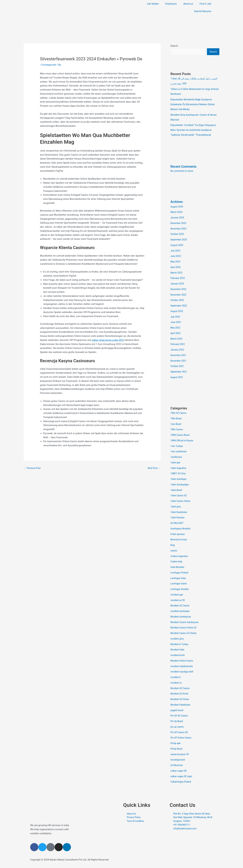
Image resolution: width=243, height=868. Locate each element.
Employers (171, 4)
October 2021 (178, 366)
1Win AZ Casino (179, 413)
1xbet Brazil (177, 490)
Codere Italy (177, 562)
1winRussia (177, 457)
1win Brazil (176, 424)
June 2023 (176, 256)
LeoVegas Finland (180, 573)
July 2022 (176, 317)
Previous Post (33, 468)
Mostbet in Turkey (180, 645)
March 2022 (177, 339)
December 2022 (179, 289)
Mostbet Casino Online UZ (185, 628)
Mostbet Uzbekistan (181, 705)
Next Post (153, 468)
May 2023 (176, 262)
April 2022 (176, 334)
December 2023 (179, 223)
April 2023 (176, 267)
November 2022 (179, 295)
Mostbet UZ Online (181, 700)
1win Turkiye (177, 446)
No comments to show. (183, 171)
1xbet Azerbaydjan (180, 485)
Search (174, 46)
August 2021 (177, 378)
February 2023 (178, 278)
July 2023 (176, 251)
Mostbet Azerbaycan (182, 617)
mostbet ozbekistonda (183, 667)
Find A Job (205, 4)
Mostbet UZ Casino (181, 689)
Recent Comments (185, 167)
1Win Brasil (177, 419)
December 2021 (179, 356)
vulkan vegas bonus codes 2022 (109, 340)
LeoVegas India (179, 579)
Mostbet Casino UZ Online (185, 633)
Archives (177, 202)
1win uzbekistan (179, 452)
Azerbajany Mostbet (181, 529)
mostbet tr (176, 678)
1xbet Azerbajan (179, 479)
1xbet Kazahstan (179, 512)
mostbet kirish (178, 655)
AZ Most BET (178, 523)
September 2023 (179, 240)
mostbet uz (177, 683)
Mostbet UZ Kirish (180, 694)
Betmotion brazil (179, 540)
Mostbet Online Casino (183, 661)
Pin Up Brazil (177, 722)
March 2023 (177, 273)
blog (173, 545)
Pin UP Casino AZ (180, 733)
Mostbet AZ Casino (181, 606)
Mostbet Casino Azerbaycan (186, 623)
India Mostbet (178, 567)
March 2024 (177, 212)
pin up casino (178, 727)
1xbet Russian (178, 518)
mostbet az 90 (178, 601)
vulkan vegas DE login (182, 777)
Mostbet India (178, 650)
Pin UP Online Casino (182, 738)
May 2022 (176, 328)
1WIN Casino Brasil (181, 435)
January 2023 (178, 284)
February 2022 (178, 344)
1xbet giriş (176, 507)
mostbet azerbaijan (181, 611)
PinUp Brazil (177, 749)
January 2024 (178, 218)
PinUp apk (176, 744)
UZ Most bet (177, 766)
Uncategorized (49, 65)
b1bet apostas (178, 534)
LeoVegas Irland (179, 584)
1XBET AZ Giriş (179, 474)
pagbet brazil (177, 711)
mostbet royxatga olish (183, 672)
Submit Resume (203, 11)
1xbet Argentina (179, 468)
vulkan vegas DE (179, 771)
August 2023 (177, 245)
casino (174, 551)
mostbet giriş (178, 639)
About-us (188, 4)
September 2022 (179, 306)
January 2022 (178, 350)
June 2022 (176, 322)
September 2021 (179, 372)
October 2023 (178, 234)
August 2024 (177, 207)
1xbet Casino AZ (179, 496)
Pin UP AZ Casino (180, 716)
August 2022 (177, 312)
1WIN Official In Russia (183, 441)
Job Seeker (153, 4)
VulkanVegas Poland (182, 782)
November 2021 (179, 361)
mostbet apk (177, 595)
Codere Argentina (180, 556)
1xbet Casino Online (181, 501)
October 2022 (178, 300)
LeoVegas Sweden (180, 589)
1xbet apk (176, 463)
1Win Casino (177, 430)
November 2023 (179, 229)
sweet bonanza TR (180, 755)
